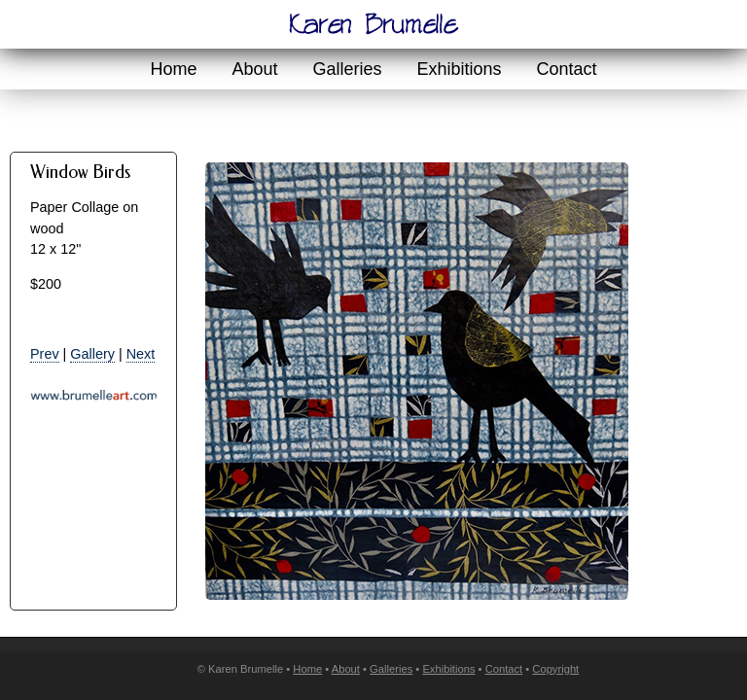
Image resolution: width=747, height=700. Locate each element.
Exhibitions (460, 69)
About (254, 69)
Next (141, 354)
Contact (567, 69)
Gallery (92, 354)
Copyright (555, 669)
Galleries (347, 69)
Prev (45, 354)
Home (173, 69)
